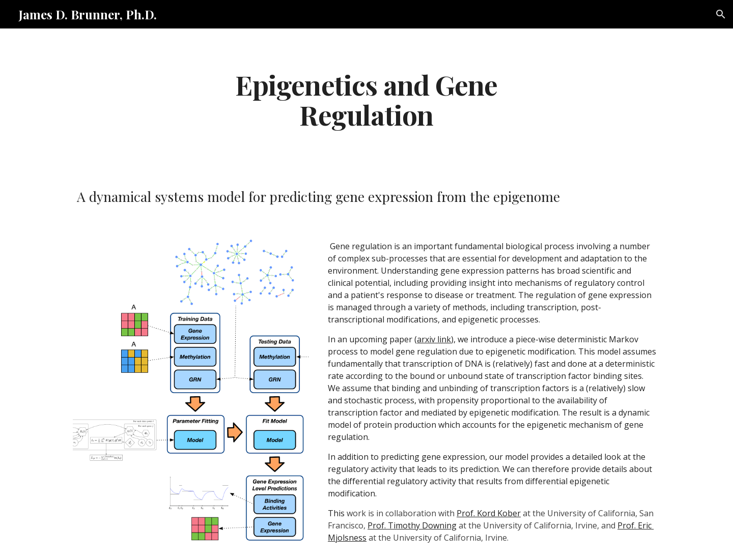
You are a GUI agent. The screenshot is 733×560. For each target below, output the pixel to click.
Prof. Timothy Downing (412, 525)
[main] (366, 99)
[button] (721, 14)
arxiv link (434, 339)
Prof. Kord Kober (489, 513)
